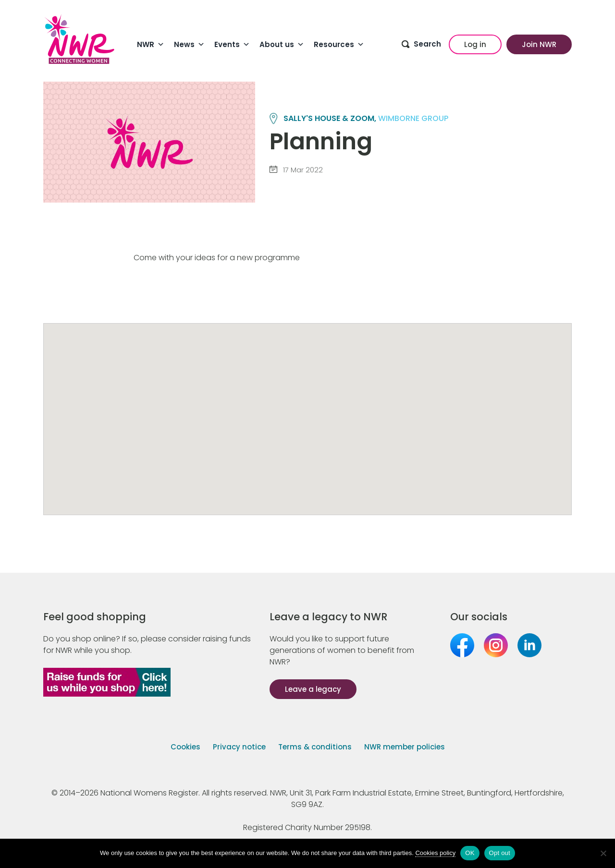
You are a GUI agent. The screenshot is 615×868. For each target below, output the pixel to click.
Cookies (185, 747)
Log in (475, 44)
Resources (339, 45)
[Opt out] (603, 853)
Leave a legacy (313, 689)
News (189, 45)
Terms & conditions (315, 747)
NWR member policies (405, 747)
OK (470, 853)
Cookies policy (435, 853)
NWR (151, 45)
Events (232, 45)
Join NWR (539, 44)
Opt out (500, 853)
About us (282, 45)
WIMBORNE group (413, 118)
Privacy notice (239, 747)
